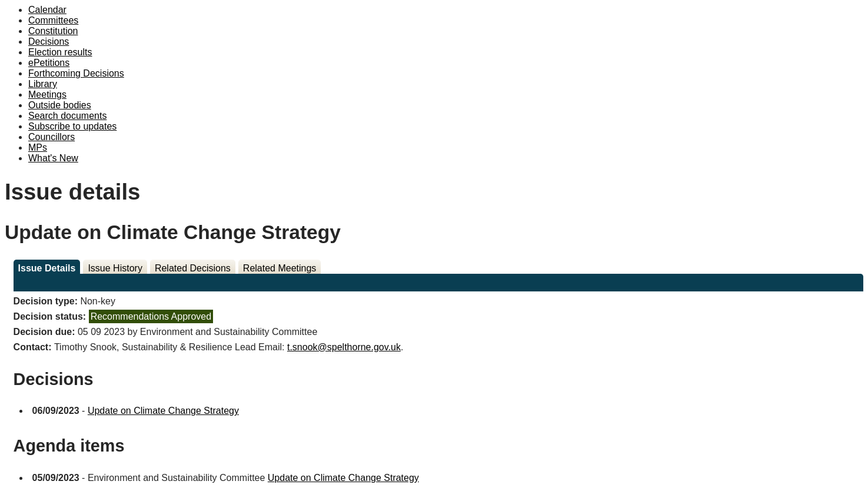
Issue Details (47, 268)
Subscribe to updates (72, 126)
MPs (38, 147)
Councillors (51, 137)
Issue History (115, 268)
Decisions (49, 42)
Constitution (53, 31)
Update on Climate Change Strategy (163, 411)
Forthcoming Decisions (76, 73)
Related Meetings (280, 268)
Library (43, 84)
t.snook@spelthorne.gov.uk (344, 347)
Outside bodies (60, 105)
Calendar (47, 10)
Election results (60, 52)
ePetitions (49, 63)
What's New (53, 158)
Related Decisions (193, 268)
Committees (53, 20)
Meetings (47, 94)
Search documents (67, 116)
